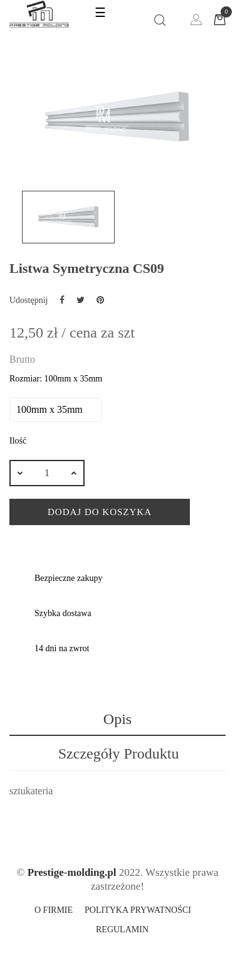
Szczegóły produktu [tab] (119, 754)
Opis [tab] (118, 719)
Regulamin (122, 929)
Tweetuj (81, 300)
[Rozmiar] (56, 410)
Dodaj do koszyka (100, 512)
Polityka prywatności (138, 910)
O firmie (54, 910)
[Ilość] (47, 473)
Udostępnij (62, 300)
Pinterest (100, 300)
